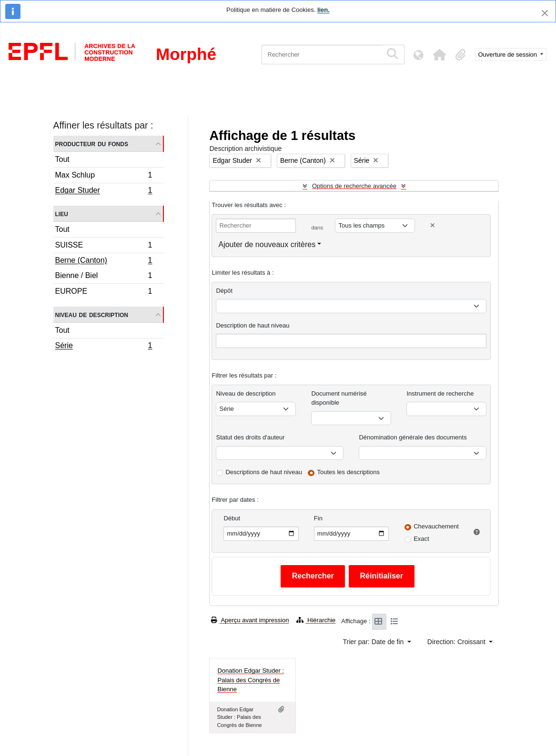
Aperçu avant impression (250, 620)
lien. (323, 10)
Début (232, 518)
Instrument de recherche (440, 393)
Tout (62, 159)
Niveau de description (92, 314)
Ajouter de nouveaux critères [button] (267, 244)
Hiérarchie (316, 620)
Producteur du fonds (92, 144)
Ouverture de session (509, 55)
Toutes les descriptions (349, 472)
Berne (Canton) (104, 261)
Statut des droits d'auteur (250, 437)
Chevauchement (436, 526)
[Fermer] (545, 13)
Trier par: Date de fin (374, 642)
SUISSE (104, 246)
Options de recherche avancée (354, 186)
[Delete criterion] (433, 225)
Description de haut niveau (253, 325)
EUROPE (104, 292)
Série (104, 347)
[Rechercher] (322, 55)
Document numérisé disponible (339, 398)
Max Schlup (104, 176)
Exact (421, 539)
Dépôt (224, 291)
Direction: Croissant (457, 642)
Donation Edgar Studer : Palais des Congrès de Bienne (250, 680)
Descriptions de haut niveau (263, 472)
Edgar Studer (104, 191)
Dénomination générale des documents (413, 437)
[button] (440, 55)
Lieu (62, 214)
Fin (318, 518)
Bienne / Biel (104, 277)
